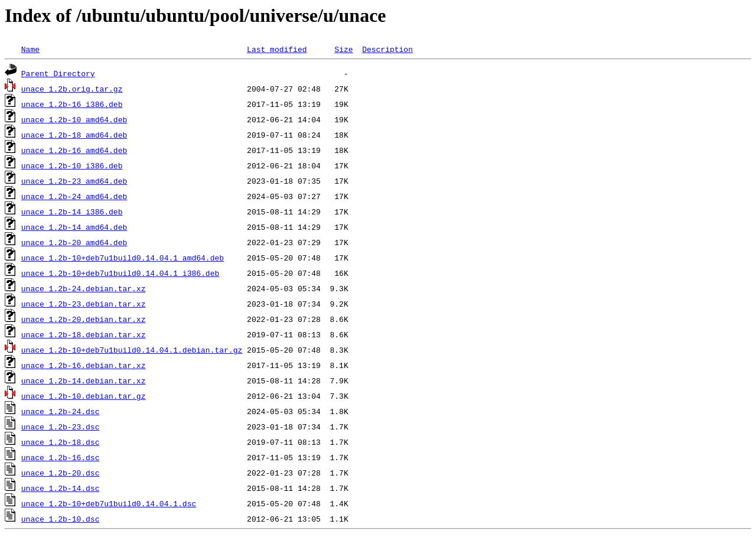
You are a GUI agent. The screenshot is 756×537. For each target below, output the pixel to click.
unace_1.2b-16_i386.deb (72, 104)
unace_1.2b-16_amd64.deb (74, 150)
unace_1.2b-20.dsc (61, 473)
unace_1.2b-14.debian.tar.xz (84, 380)
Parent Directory (58, 73)
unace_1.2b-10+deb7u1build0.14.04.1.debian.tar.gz (132, 350)
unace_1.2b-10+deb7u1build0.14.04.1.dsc (109, 503)
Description (387, 49)
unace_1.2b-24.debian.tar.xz (84, 288)
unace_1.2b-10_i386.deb (72, 165)
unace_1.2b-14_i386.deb (72, 211)
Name (30, 49)
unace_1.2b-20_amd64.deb (74, 242)
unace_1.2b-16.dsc (61, 457)
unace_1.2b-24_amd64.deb (74, 196)
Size (343, 49)
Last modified (277, 49)
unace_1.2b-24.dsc (61, 411)
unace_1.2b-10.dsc (61, 519)
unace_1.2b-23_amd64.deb (74, 181)
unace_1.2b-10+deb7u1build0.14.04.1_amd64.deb (123, 258)
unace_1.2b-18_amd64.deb (74, 135)
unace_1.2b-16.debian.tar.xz (84, 365)
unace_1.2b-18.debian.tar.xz (84, 334)
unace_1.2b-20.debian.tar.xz (84, 319)
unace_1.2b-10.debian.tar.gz (84, 396)
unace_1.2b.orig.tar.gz (72, 89)
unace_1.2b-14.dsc (61, 488)
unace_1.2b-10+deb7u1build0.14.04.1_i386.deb (120, 273)
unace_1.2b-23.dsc (61, 427)
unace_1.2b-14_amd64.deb (74, 227)
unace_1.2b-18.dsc (61, 442)
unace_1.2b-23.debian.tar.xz (84, 304)
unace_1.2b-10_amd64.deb (74, 119)
